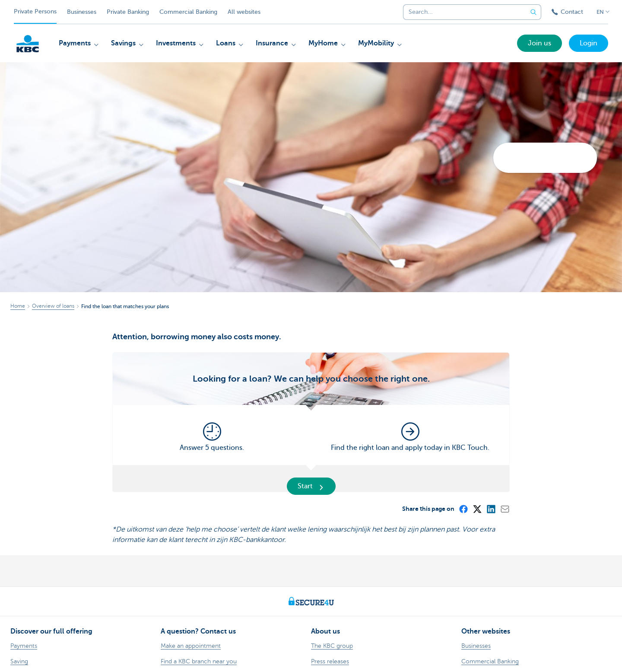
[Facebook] (463, 509)
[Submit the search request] (533, 12)
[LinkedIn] (491, 509)
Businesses (82, 12)
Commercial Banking (188, 12)
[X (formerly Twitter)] (477, 509)
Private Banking (128, 12)
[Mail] (505, 509)
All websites (244, 12)
